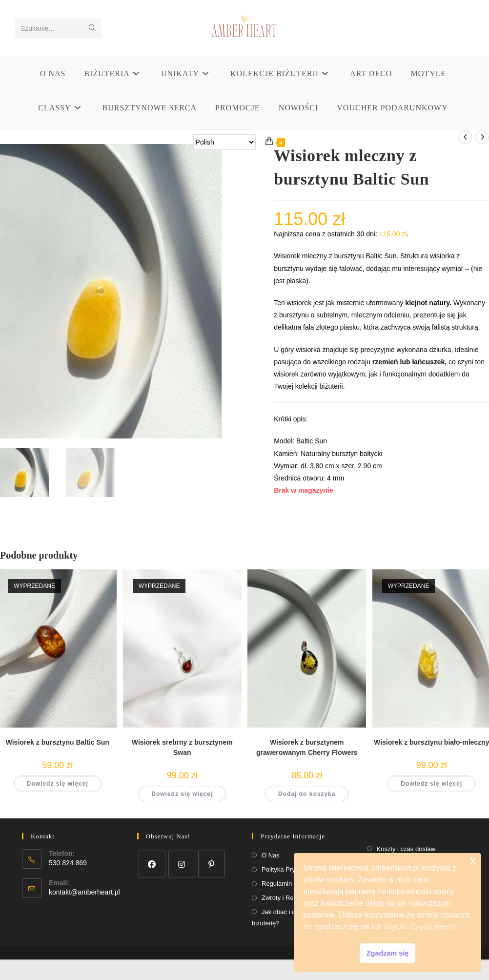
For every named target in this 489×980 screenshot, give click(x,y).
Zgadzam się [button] (387, 953)
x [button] (473, 860)
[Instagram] (182, 864)
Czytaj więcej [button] (433, 927)
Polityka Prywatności (291, 869)
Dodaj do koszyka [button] (307, 794)
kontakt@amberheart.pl (84, 892)
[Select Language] (224, 142)
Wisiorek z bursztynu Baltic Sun (58, 742)
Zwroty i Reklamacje (290, 898)
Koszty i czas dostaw (406, 849)
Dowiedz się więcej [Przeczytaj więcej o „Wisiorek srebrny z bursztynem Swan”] (182, 794)
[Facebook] (152, 864)
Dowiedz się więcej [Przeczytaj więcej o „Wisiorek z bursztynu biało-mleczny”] (431, 784)
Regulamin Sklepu (287, 884)
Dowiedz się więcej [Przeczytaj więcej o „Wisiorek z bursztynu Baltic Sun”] (58, 784)
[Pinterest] (212, 864)
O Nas (271, 855)
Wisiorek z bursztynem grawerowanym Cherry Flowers (307, 747)
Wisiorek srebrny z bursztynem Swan (182, 747)
